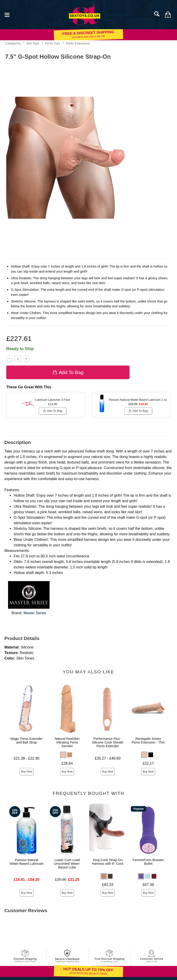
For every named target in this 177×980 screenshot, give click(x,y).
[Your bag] (168, 14)
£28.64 (67, 763)
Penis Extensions (78, 43)
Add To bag (68, 372)
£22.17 (148, 763)
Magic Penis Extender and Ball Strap (27, 741)
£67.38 (148, 885)
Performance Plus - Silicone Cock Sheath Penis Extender (108, 742)
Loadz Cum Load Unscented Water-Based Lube (67, 864)
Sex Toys (33, 43)
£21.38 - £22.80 (27, 758)
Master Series (35, 613)
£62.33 (108, 885)
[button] (63, 755)
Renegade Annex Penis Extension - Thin (148, 741)
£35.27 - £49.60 (108, 758)
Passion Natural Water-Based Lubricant (27, 862)
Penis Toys (53, 43)
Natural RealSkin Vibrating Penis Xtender (67, 742)
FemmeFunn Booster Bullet (148, 862)
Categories (13, 43)
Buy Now (27, 772)
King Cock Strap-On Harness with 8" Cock (108, 862)
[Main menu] (7, 14)
